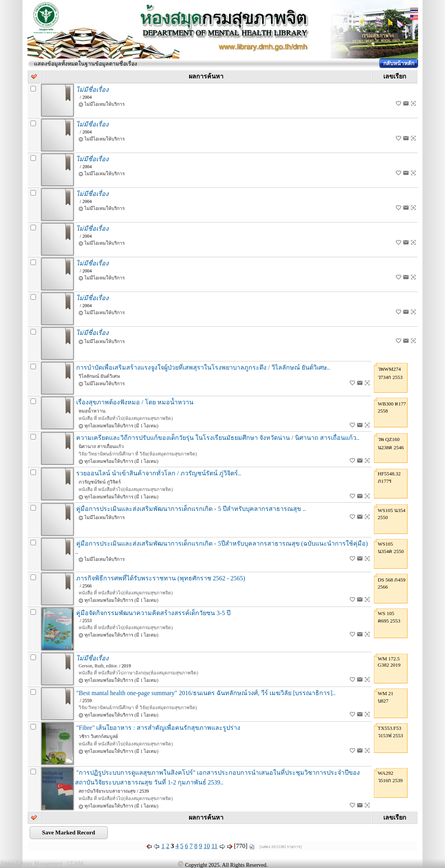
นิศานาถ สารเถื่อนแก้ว (101, 446)
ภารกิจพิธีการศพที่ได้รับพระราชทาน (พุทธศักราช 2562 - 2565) (161, 578)
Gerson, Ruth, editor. (98, 666)
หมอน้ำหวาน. (92, 411)
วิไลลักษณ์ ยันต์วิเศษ (99, 376)
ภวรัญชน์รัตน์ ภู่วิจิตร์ (100, 482)
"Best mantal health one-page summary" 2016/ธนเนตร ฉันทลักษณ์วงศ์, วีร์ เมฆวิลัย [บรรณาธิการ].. (206, 693)
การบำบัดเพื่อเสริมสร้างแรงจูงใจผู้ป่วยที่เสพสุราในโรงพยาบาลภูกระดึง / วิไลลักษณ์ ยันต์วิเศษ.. (203, 367)
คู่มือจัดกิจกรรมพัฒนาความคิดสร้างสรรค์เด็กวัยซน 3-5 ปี (153, 613)
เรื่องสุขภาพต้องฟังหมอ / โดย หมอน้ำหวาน (135, 402)
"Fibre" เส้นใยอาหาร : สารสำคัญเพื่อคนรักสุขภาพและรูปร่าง (158, 728)
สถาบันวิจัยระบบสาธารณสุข (107, 791)
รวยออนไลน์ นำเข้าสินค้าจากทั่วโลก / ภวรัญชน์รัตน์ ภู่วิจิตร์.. (158, 473)
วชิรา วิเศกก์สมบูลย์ (98, 736)
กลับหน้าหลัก (399, 63)
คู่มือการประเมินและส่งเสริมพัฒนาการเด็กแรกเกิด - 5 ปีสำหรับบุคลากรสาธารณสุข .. (191, 509)
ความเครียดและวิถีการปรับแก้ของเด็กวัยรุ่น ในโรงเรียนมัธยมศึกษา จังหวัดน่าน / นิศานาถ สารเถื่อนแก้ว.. (218, 438)
